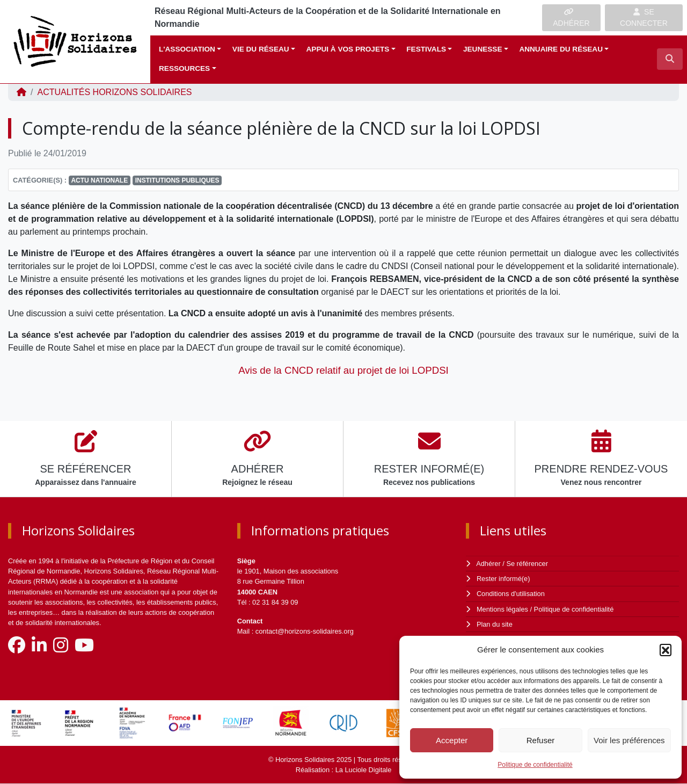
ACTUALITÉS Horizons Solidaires (114, 92)
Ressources (184, 68)
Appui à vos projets (348, 49)
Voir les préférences (629, 740)
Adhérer (488, 564)
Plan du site (495, 624)
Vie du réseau (261, 49)
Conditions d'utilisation (511, 594)
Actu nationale (99, 180)
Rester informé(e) (503, 579)
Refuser (541, 740)
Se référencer (527, 564)
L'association (187, 49)
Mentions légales (502, 609)
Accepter (452, 740)
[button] (666, 650)
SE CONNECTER (644, 17)
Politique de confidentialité (535, 765)
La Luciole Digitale (364, 770)
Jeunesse (483, 49)
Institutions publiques (177, 180)
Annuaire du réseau (561, 49)
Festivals (426, 49)
